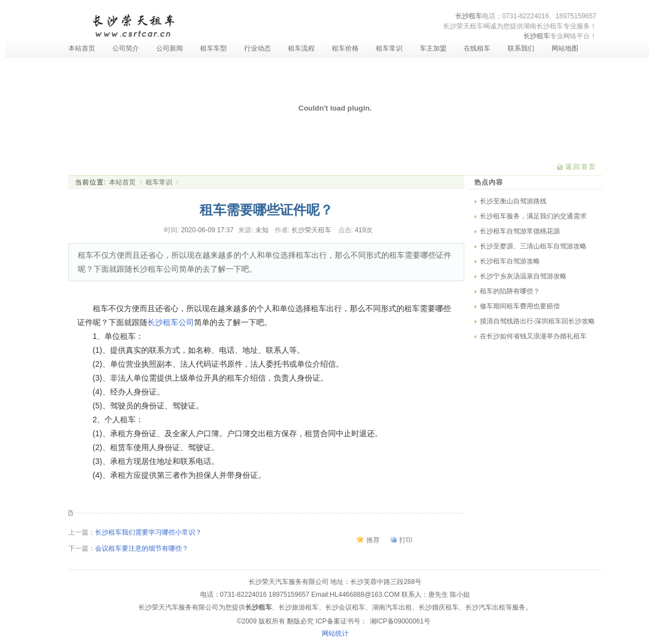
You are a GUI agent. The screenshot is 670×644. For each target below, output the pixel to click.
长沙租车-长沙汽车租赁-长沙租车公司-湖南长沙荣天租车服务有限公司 (133, 24)
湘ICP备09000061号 (400, 621)
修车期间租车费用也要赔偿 (520, 306)
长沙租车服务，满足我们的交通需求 (533, 216)
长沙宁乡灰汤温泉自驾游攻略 (523, 276)
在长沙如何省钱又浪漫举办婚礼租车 (533, 336)
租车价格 (345, 48)
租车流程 (301, 48)
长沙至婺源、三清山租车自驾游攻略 (533, 246)
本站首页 (82, 48)
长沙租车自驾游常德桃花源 (520, 231)
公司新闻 (170, 48)
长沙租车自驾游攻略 (510, 261)
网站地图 (565, 48)
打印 (406, 540)
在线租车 (477, 48)
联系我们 (521, 48)
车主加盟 (433, 48)
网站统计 (335, 633)
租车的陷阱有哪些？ (510, 291)
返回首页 (581, 167)
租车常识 (389, 48)
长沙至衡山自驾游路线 (513, 201)
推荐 (373, 540)
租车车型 (214, 48)
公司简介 (126, 48)
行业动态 (257, 48)
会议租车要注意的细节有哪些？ (142, 548)
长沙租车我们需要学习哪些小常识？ (148, 532)
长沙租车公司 (171, 322)
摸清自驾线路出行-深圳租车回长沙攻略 (538, 321)
